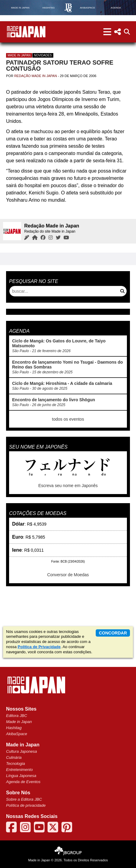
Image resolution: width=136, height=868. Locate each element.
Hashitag (14, 728)
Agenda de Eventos (23, 782)
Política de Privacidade (39, 647)
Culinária (14, 757)
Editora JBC (17, 716)
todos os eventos (68, 419)
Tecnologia (15, 764)
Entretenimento (19, 770)
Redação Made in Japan (36, 76)
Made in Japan (19, 55)
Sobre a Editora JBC (24, 799)
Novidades (43, 55)
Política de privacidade (26, 805)
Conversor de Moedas (68, 575)
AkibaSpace (17, 734)
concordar (113, 633)
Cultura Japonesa (22, 751)
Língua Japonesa (21, 776)
